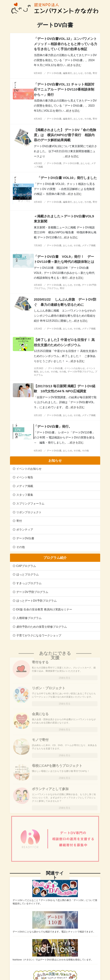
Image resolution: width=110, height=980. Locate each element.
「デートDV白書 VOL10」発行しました (69, 178)
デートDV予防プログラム (32, 592)
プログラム (53, 288)
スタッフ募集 (25, 495)
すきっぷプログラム (29, 583)
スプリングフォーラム (30, 504)
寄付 (19, 521)
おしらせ (78, 73)
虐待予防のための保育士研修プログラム (42, 627)
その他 (21, 547)
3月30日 (38, 202)
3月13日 (38, 415)
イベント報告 (25, 477)
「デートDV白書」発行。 (53, 426)
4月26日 (38, 119)
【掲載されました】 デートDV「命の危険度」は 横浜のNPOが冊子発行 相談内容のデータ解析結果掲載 (65, 135)
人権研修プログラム (29, 618)
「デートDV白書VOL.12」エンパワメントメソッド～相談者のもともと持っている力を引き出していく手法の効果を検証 (66, 44)
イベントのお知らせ (29, 469)
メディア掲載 (25, 486)
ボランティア (25, 530)
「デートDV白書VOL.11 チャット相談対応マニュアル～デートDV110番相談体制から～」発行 (64, 89)
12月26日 (39, 368)
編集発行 (68, 73)
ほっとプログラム (28, 574)
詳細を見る (65, 678)
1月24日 (38, 329)
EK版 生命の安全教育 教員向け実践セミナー (44, 609)
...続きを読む (73, 65)
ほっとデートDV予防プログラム (36, 601)
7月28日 (38, 245)
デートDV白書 (25, 538)
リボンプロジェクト (29, 512)
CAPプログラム (26, 566)
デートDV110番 (71, 163)
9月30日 (38, 73)
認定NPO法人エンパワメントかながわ (55, 8)
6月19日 (38, 451)
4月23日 (38, 163)
